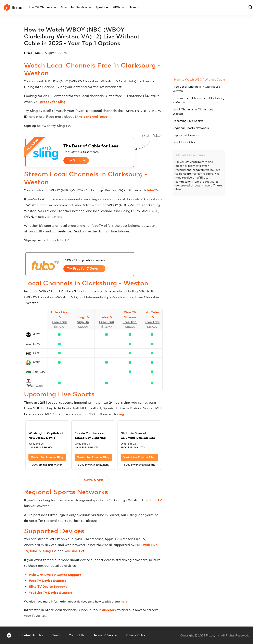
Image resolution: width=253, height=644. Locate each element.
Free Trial (59, 322)
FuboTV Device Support (47, 581)
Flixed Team (32, 53)
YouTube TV (152, 315)
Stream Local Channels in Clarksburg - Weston (198, 100)
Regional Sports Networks (191, 128)
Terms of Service (105, 635)
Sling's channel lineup (91, 117)
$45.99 (83, 327)
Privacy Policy (135, 635)
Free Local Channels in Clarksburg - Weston (197, 89)
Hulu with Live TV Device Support (55, 575)
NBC (36, 362)
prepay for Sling (53, 102)
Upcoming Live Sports (188, 121)
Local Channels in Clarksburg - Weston (194, 111)
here (124, 601)
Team (56, 635)
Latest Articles (33, 635)
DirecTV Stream (130, 315)
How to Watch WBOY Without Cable (200, 79)
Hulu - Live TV (59, 315)
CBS (36, 344)
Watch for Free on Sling (47, 457)
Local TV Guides (184, 142)
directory (109, 610)
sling (120, 414)
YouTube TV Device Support (50, 593)
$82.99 (59, 327)
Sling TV (83, 317)
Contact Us (77, 635)
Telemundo (35, 385)
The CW (39, 372)
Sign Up (83, 322)
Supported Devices (186, 135)
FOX (36, 353)
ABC (36, 334)
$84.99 (106, 327)
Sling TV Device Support (48, 586)
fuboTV (153, 190)
